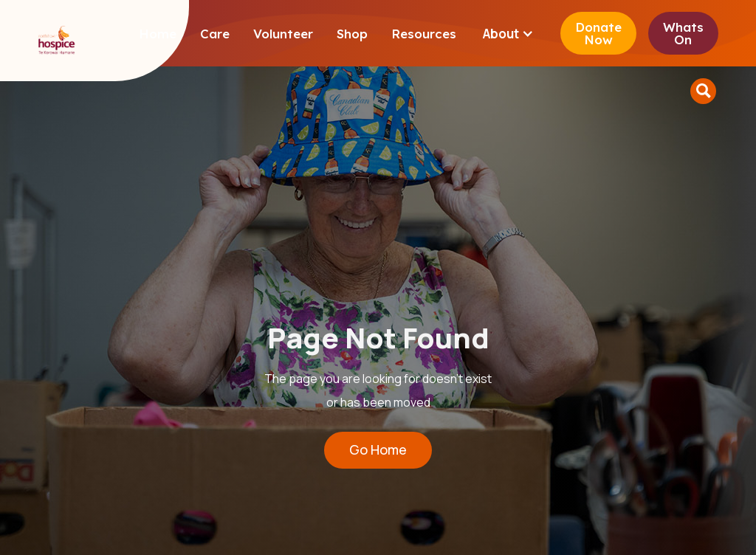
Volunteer (283, 34)
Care (215, 34)
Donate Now (598, 33)
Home (158, 34)
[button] (508, 34)
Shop (352, 34)
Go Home (378, 449)
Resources (424, 34)
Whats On (683, 33)
